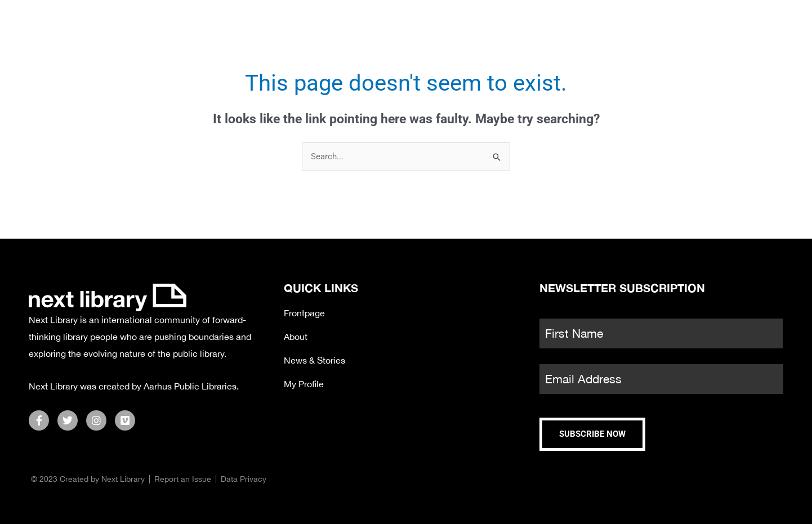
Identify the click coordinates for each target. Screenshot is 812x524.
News (532, 25)
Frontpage (304, 313)
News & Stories (314, 360)
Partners (608, 25)
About (687, 25)
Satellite (456, 25)
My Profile (304, 384)
